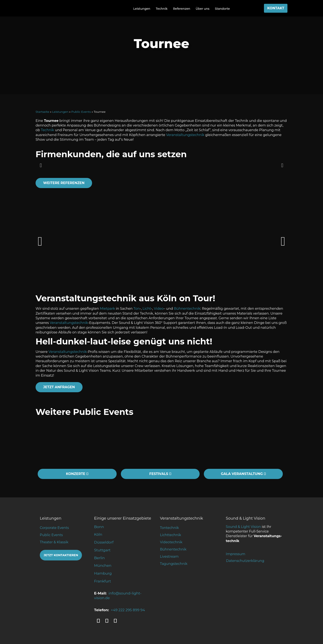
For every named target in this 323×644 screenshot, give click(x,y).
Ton (137, 309)
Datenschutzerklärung (245, 561)
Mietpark (108, 309)
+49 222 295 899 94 (128, 610)
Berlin (99, 558)
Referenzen (182, 9)
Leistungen (142, 9)
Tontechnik (169, 528)
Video (159, 309)
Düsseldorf (104, 542)
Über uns (203, 9)
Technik (162, 9)
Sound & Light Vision (243, 527)
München (103, 566)
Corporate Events (54, 528)
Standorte (222, 9)
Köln (98, 534)
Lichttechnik (171, 535)
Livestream (169, 557)
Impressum (236, 554)
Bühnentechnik (187, 309)
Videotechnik (171, 542)
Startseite (42, 112)
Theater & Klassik (54, 542)
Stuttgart (102, 550)
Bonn (99, 527)
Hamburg (103, 573)
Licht (147, 309)
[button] (41, 165)
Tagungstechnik (174, 564)
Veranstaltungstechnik (185, 135)
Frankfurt (103, 581)
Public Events (81, 112)
